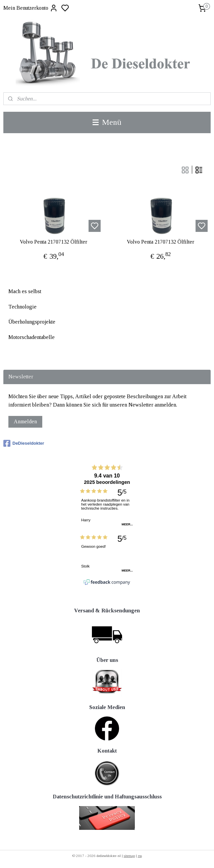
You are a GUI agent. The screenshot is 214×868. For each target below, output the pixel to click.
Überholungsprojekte (32, 322)
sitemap (129, 856)
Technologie (22, 307)
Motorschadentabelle (32, 337)
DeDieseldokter (24, 443)
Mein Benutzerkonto (31, 8)
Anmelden (25, 421)
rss (140, 856)
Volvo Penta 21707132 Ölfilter (53, 242)
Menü (107, 122)
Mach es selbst (25, 291)
